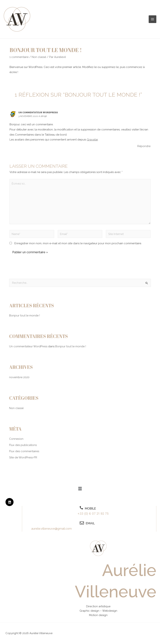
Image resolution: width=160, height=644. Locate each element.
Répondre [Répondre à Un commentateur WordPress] (144, 146)
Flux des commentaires (24, 451)
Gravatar (92, 140)
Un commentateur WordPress (38, 113)
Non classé (39, 57)
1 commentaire (19, 57)
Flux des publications (23, 445)
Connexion (16, 439)
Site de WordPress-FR (23, 457)
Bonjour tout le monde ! (25, 316)
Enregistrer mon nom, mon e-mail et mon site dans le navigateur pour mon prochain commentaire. (78, 243)
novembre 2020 (19, 377)
